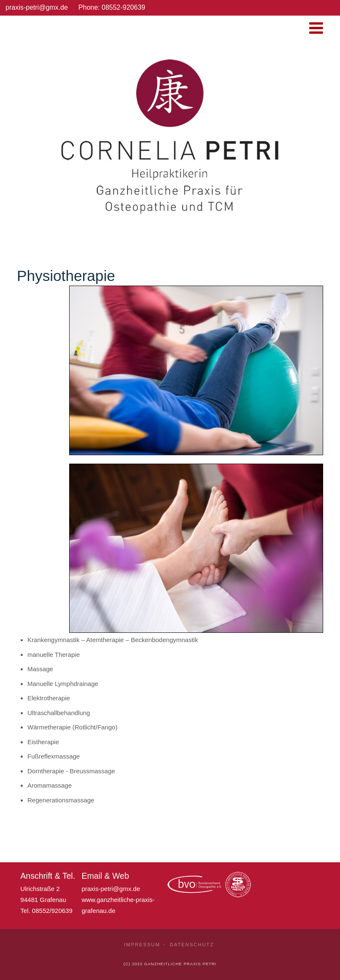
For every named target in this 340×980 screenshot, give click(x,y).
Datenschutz (192, 945)
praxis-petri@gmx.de (111, 889)
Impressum (142, 945)
